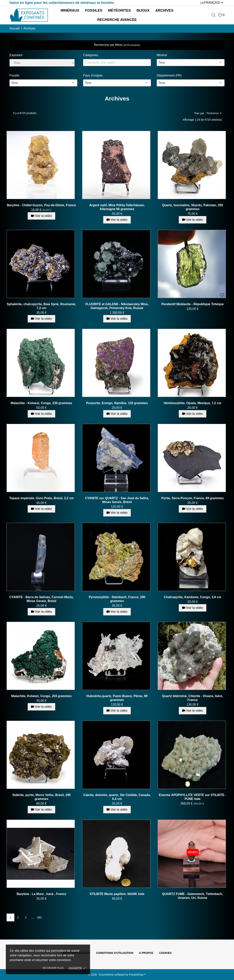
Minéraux (70, 10)
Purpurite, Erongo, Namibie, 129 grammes (117, 403)
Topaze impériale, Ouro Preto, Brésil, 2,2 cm (41, 498)
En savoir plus (53, 968)
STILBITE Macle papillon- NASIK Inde (117, 894)
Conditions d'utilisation (115, 953)
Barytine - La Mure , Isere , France (41, 894)
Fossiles (94, 10)
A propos (146, 953)
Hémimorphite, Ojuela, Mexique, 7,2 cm (192, 403)
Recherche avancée (117, 20)
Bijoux (143, 10)
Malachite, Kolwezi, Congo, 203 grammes (41, 696)
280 (39, 917)
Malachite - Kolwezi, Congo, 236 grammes (41, 403)
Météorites (119, 10)
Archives (164, 10)
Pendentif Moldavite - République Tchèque (193, 304)
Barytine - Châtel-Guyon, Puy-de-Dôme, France (42, 205)
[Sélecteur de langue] (212, 3)
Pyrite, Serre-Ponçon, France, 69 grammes (193, 498)
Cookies (165, 953)
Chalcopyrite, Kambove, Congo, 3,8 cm (193, 597)
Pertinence (214, 113)
